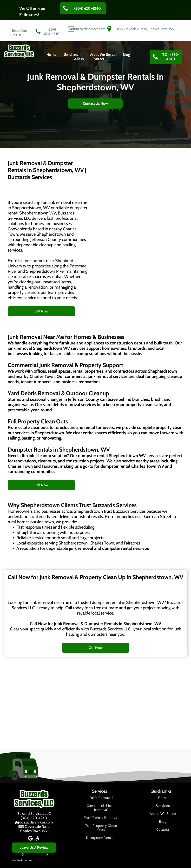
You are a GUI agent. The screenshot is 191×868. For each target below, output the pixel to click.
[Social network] (37, 839)
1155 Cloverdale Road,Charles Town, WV (34, 829)
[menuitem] (52, 55)
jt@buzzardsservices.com (34, 822)
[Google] (31, 839)
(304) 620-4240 (34, 818)
